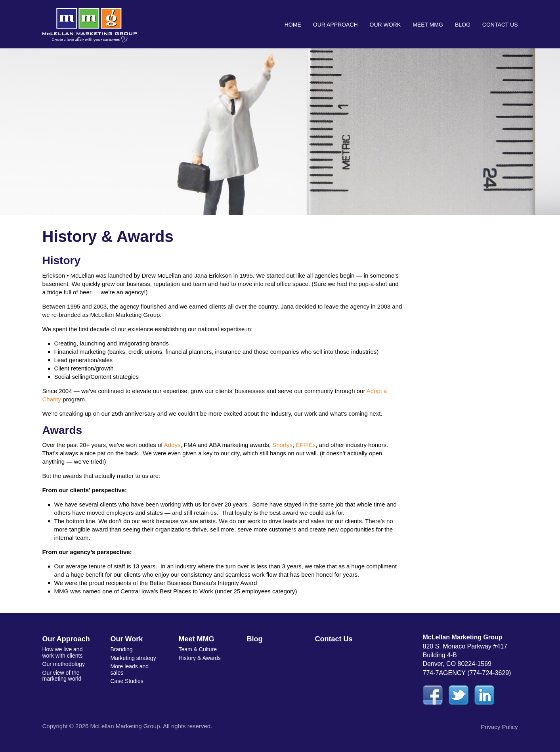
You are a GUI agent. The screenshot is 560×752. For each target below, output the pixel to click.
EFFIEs (306, 445)
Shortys (282, 445)
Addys (172, 445)
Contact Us (500, 25)
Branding (122, 649)
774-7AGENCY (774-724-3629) (467, 673)
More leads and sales (130, 669)
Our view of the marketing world (62, 676)
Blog (463, 25)
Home (293, 25)
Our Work (385, 25)
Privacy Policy (499, 727)
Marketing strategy (133, 658)
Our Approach (335, 25)
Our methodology (64, 664)
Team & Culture (198, 649)
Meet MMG (428, 25)
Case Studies (127, 681)
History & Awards (200, 658)
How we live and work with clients (63, 652)
